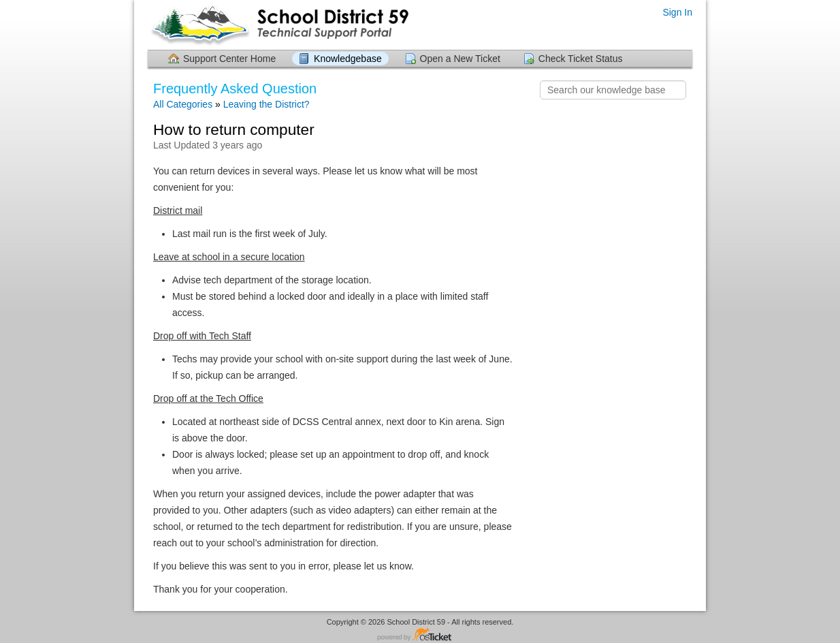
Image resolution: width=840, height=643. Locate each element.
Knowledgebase (348, 59)
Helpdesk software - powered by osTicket (420, 635)
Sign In (677, 12)
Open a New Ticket (460, 59)
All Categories (183, 104)
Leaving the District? (266, 104)
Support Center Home (229, 59)
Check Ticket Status (581, 59)
